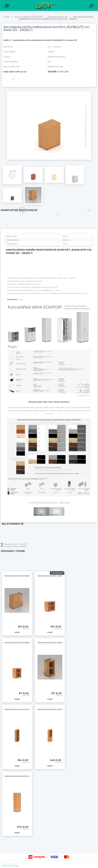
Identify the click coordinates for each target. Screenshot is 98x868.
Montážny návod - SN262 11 (14, 544)
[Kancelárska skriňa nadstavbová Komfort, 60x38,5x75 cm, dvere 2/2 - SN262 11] (49, 92)
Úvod (7, 17)
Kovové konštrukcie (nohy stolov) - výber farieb (49, 503)
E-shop (7, 6)
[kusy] (15, 80)
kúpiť (6, 80)
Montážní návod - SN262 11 (14, 546)
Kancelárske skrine (58, 17)
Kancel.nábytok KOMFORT (29, 17)
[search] (92, 6)
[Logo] (45, 5)
